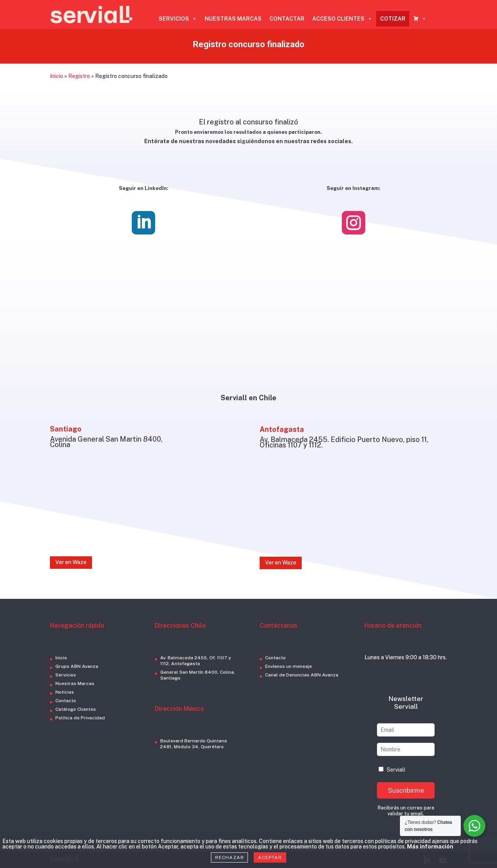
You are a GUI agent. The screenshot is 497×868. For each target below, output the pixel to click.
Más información (430, 847)
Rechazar (229, 857)
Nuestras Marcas (75, 683)
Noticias (65, 692)
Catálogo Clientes (76, 709)
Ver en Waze (71, 562)
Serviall (392, 770)
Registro (79, 76)
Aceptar (270, 857)
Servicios (66, 675)
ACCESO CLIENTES (342, 19)
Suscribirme (406, 790)
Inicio (57, 76)
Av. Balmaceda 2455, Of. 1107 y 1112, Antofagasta (196, 661)
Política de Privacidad (80, 718)
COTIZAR (393, 19)
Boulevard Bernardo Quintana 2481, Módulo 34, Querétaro (194, 744)
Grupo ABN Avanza (77, 666)
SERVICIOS (178, 19)
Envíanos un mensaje (288, 666)
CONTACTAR (287, 19)
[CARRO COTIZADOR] (420, 19)
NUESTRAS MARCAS (233, 19)
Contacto (66, 701)
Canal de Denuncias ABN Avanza (302, 675)
